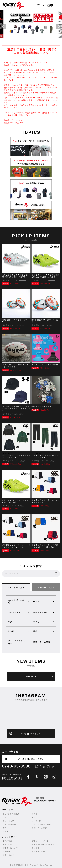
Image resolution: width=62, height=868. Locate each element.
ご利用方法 (7, 841)
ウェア (6, 817)
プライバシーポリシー (41, 841)
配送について (8, 845)
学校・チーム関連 (39, 828)
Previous (3, 26)
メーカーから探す (46, 587)
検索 (56, 574)
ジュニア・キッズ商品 (41, 824)
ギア (5, 828)
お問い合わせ (8, 855)
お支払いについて (10, 848)
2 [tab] (30, 41)
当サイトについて (39, 852)
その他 (35, 814)
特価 (34, 817)
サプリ (6, 831)
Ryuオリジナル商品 (11, 814)
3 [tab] (32, 41)
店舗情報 (6, 852)
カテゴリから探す (16, 587)
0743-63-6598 (16, 766)
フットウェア (8, 821)
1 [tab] (28, 41)
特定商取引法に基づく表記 (43, 845)
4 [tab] (34, 41)
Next (59, 26)
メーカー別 (37, 821)
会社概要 (36, 848)
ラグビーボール (9, 824)
